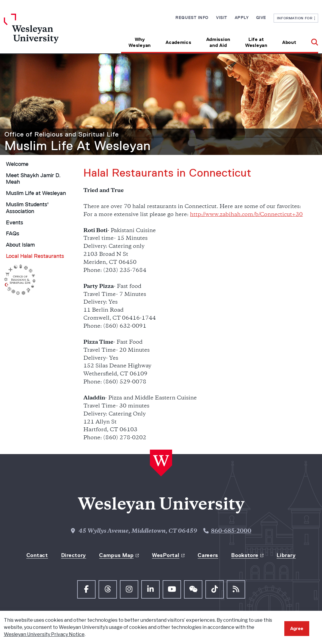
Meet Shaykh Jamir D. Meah (33, 179)
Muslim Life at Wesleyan (36, 193)
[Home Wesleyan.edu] (43, 34)
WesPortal (166, 555)
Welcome (17, 164)
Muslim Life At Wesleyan (78, 146)
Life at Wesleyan (256, 42)
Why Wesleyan (140, 42)
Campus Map (116, 555)
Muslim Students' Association (27, 208)
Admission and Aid (218, 42)
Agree (297, 628)
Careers (208, 555)
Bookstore (245, 555)
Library (286, 555)
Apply (242, 18)
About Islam (20, 245)
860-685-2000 (231, 531)
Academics (178, 42)
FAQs (13, 234)
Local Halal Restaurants (35, 256)
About (289, 42)
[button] (311, 40)
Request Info (192, 18)
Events (15, 223)
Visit (222, 18)
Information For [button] (296, 18)
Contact (37, 555)
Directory (74, 555)
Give (261, 18)
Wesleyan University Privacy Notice (44, 634)
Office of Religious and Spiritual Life (62, 134)
